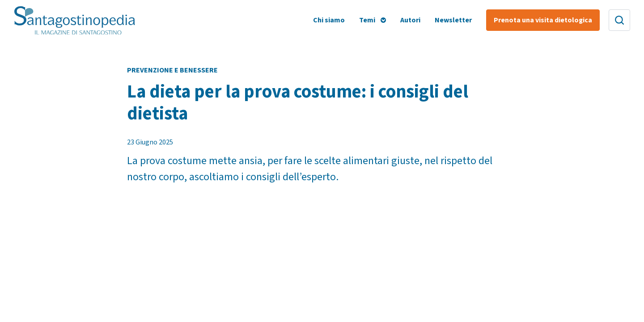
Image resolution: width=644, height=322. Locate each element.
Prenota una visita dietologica (543, 20)
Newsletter (453, 20)
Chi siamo (329, 20)
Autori (410, 20)
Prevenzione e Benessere (172, 70)
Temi (367, 20)
